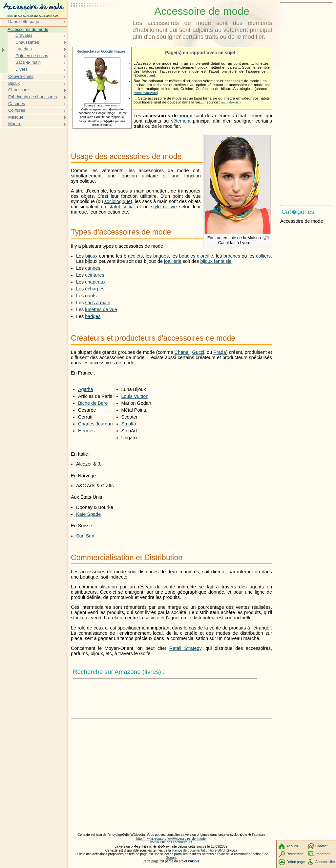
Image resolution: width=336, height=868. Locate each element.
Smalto (129, 424)
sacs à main (98, 303)
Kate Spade (88, 514)
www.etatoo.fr (113, 106)
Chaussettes (27, 42)
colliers (263, 256)
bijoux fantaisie (216, 261)
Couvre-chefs (21, 76)
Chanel (182, 352)
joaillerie (173, 261)
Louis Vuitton (135, 396)
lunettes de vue (101, 309)
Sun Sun (85, 536)
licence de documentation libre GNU (199, 850)
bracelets (133, 256)
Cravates (24, 35)
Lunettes (24, 49)
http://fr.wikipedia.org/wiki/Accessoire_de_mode (171, 839)
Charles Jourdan (95, 424)
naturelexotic (230, 102)
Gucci (198, 352)
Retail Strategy (185, 648)
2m (152, 75)
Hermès (86, 431)
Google (171, 858)
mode (186, 116)
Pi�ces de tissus (32, 56)
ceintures (94, 275)
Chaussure (19, 90)
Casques (17, 104)
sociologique (117, 201)
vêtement (181, 121)
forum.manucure (145, 93)
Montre (15, 124)
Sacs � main (28, 62)
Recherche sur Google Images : (102, 51)
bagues (161, 256)
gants (91, 296)
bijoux (92, 256)
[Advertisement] (100, 21)
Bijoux (14, 83)
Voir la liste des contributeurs (171, 842)
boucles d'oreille (196, 256)
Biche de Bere (93, 403)
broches (232, 256)
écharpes (95, 289)
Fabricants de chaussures (32, 97)
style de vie (164, 207)
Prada (220, 352)
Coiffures (17, 110)
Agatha (86, 389)
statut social (122, 207)
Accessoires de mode (28, 29)
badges (93, 316)
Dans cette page (24, 22)
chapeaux (95, 282)
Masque (16, 117)
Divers (21, 69)
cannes (93, 268)
